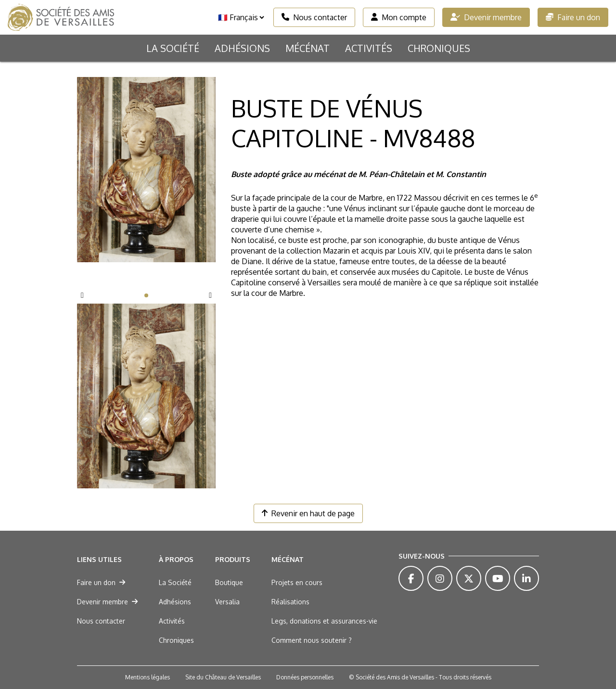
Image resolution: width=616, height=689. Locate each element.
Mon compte (399, 17)
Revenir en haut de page (308, 513)
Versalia (227, 602)
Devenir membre (486, 17)
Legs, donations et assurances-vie (324, 621)
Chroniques (439, 48)
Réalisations (290, 602)
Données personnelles (305, 677)
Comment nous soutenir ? (312, 640)
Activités (369, 48)
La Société (173, 48)
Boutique (229, 582)
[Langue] (241, 17)
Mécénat (308, 48)
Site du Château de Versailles (223, 677)
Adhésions (242, 48)
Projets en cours (297, 582)
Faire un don (573, 17)
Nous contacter (314, 17)
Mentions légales (148, 677)
